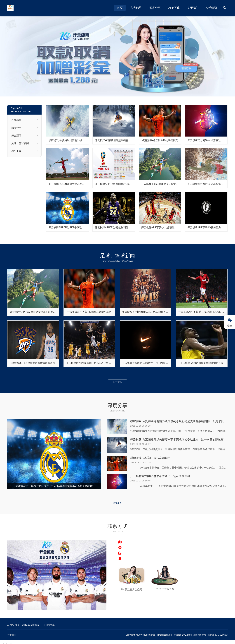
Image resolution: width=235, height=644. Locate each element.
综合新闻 (212, 8)
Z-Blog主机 (49, 625)
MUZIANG (223, 635)
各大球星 (136, 8)
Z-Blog (188, 635)
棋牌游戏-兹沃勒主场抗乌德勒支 (150, 458)
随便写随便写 (199, 635)
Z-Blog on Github (31, 625)
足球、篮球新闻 (20, 143)
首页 (120, 8)
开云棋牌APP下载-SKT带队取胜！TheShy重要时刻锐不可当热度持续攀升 (54, 486)
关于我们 (193, 8)
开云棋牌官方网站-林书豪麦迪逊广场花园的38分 (160, 476)
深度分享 (155, 8)
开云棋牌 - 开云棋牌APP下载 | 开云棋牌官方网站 (117, 56)
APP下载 (174, 8)
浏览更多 (117, 382)
